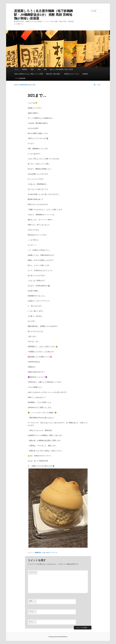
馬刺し (33, 69)
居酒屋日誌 (38, 553)
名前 (31, 601)
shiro (34, 85)
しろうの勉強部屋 (20, 78)
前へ (94, 85)
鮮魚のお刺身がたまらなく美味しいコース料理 (29, 74)
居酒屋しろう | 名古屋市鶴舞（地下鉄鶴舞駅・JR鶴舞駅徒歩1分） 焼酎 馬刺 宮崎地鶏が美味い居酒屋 (43, 15)
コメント (33, 572)
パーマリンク (53, 553)
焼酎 (45, 69)
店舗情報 (85, 74)
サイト (31, 622)
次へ (100, 85)
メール (31, 611)
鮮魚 (39, 69)
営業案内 (25, 69)
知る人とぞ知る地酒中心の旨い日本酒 (61, 69)
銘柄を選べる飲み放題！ (54, 74)
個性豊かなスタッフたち (72, 74)
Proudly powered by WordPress (58, 637)
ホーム (17, 69)
